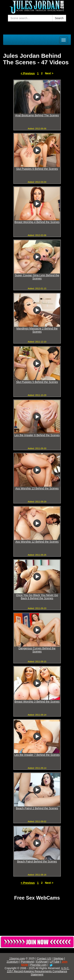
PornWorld (27, 962)
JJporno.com (17, 959)
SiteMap (58, 959)
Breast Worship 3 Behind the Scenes (37, 702)
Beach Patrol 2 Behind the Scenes (37, 808)
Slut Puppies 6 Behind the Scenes (37, 169)
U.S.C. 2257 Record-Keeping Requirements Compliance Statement (38, 971)
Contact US (44, 959)
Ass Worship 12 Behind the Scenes (37, 542)
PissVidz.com (38, 965)
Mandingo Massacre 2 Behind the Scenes (37, 330)
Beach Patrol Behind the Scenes (37, 861)
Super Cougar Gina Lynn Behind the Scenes (37, 277)
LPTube (55, 962)
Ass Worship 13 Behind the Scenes (37, 488)
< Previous (28, 73)
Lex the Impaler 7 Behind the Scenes (37, 755)
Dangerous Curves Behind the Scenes (37, 650)
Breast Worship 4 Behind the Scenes (37, 222)
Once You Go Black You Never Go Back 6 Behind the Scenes (37, 597)
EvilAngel (42, 962)
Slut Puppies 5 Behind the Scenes (37, 382)
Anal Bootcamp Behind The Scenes (37, 115)
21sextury (13, 962)
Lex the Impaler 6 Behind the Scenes (37, 435)
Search (59, 18)
